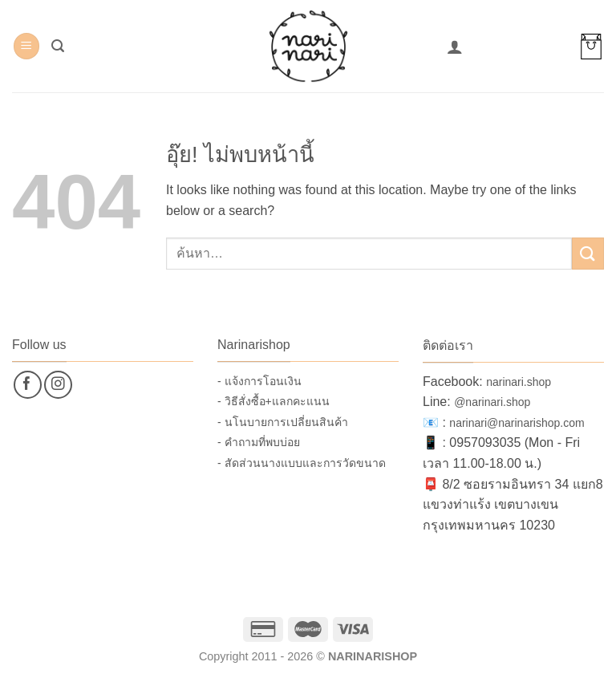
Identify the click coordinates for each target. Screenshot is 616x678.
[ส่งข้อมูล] (588, 253)
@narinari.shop (492, 402)
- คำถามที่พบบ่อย (259, 442)
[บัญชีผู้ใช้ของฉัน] (455, 47)
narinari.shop (519, 382)
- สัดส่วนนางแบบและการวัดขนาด (302, 463)
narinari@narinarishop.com (517, 423)
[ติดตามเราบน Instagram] (58, 385)
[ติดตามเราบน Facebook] (28, 385)
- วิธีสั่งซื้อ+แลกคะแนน (274, 401)
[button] (26, 46)
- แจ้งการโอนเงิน (259, 381)
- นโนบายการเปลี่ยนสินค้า (283, 422)
